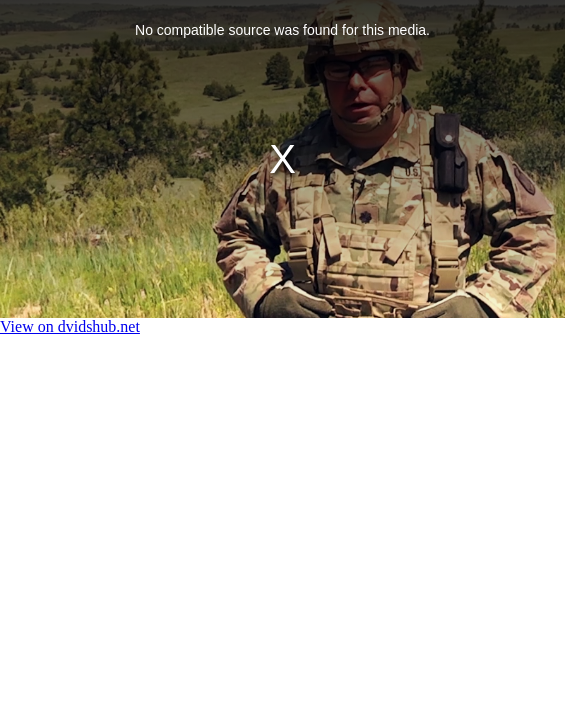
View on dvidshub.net (70, 326)
